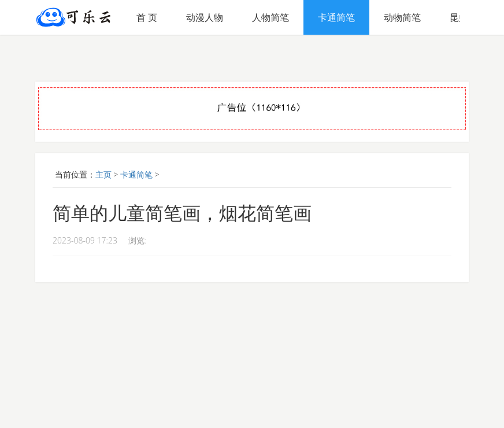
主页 (103, 174)
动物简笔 (402, 17)
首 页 (147, 17)
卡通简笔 (336, 17)
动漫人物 (205, 17)
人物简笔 (270, 17)
